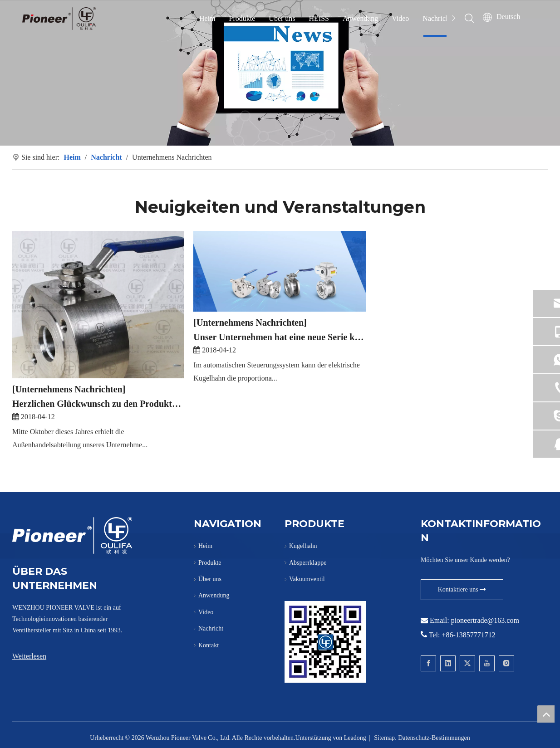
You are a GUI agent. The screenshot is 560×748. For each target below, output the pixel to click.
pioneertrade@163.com (485, 620)
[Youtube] (487, 663)
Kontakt (209, 645)
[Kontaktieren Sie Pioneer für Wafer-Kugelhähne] (325, 642)
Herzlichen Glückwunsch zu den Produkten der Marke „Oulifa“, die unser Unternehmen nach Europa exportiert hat (98, 404)
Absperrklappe (308, 563)
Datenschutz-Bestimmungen (434, 738)
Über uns (282, 18)
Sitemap (384, 738)
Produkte (242, 18)
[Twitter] (467, 663)
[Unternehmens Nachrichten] (69, 389)
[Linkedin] (448, 663)
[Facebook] (428, 663)
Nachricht (437, 18)
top (546, 714)
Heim (207, 18)
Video (400, 18)
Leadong (355, 738)
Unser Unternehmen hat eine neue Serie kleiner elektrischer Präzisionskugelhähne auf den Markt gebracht (279, 337)
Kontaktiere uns (462, 589)
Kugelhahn (303, 546)
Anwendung (360, 18)
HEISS (319, 18)
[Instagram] (506, 663)
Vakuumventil (307, 579)
